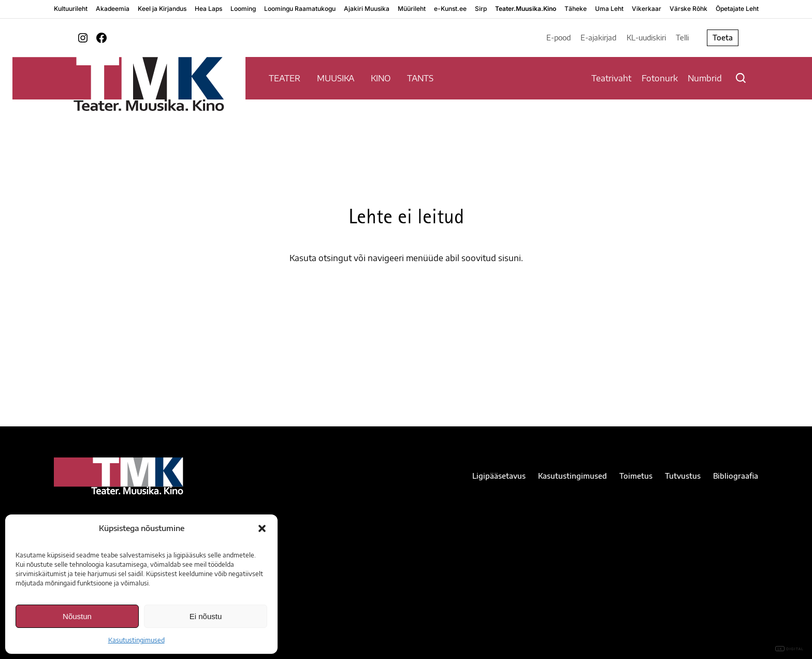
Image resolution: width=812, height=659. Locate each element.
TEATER (285, 78)
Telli (682, 38)
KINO (381, 78)
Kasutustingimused (136, 640)
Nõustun (77, 616)
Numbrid (705, 78)
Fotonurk (660, 78)
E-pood (559, 38)
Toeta (723, 38)
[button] (262, 528)
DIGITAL (789, 649)
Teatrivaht (611, 78)
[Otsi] (741, 78)
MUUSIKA (336, 78)
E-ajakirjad (598, 38)
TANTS (420, 78)
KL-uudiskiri (646, 38)
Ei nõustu (206, 616)
